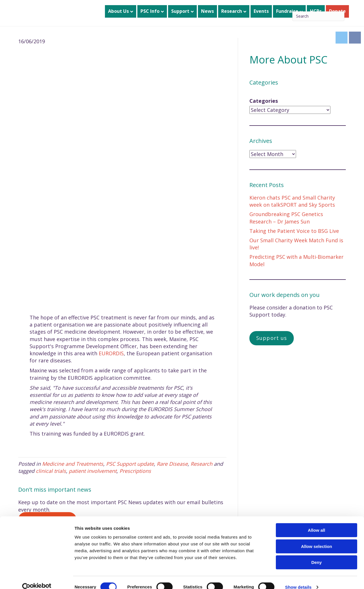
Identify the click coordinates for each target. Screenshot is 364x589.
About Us (118, 11)
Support (180, 11)
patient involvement (93, 471)
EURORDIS (111, 353)
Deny (317, 553)
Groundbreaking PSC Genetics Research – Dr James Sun (286, 218)
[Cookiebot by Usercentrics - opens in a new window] (37, 578)
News (207, 11)
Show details (298, 578)
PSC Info (150, 11)
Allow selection (316, 537)
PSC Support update (130, 464)
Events (261, 11)
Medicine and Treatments (73, 464)
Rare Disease (172, 464)
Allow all (317, 521)
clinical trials (51, 471)
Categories (264, 101)
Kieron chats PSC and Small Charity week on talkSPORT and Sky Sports (292, 201)
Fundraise (287, 11)
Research (232, 11)
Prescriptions (135, 471)
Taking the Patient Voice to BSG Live (294, 231)
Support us (272, 338)
